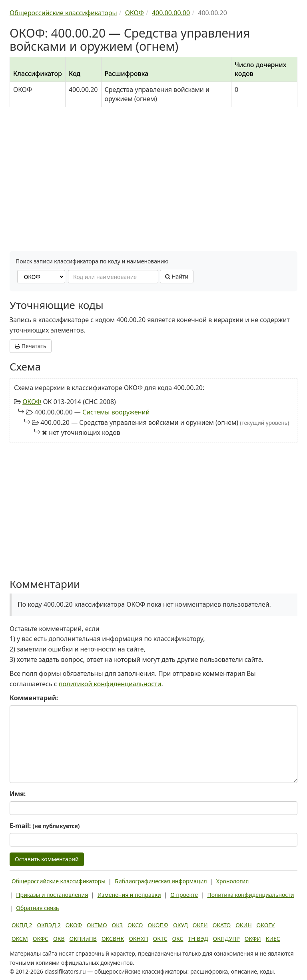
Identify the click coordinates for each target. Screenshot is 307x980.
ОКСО (135, 925)
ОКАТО (222, 925)
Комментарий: (34, 698)
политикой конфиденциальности (110, 684)
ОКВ (59, 939)
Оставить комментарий (47, 859)
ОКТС (160, 939)
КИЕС (273, 939)
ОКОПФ (158, 925)
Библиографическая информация (161, 881)
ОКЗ (117, 925)
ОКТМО (97, 925)
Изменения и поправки (129, 895)
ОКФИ (253, 939)
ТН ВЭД (198, 939)
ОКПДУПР (226, 939)
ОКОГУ (266, 925)
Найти (177, 276)
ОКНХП (138, 939)
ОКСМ (20, 939)
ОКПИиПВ (83, 939)
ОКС (177, 939)
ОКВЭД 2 (49, 925)
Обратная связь (37, 908)
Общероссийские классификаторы (59, 881)
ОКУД (180, 925)
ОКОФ (32, 402)
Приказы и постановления (52, 895)
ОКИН (243, 925)
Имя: (18, 794)
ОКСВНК (113, 939)
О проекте (184, 895)
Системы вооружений (116, 412)
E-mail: (45, 826)
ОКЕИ (200, 925)
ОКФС (41, 939)
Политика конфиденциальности (250, 895)
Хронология (232, 881)
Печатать (31, 346)
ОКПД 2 (22, 925)
